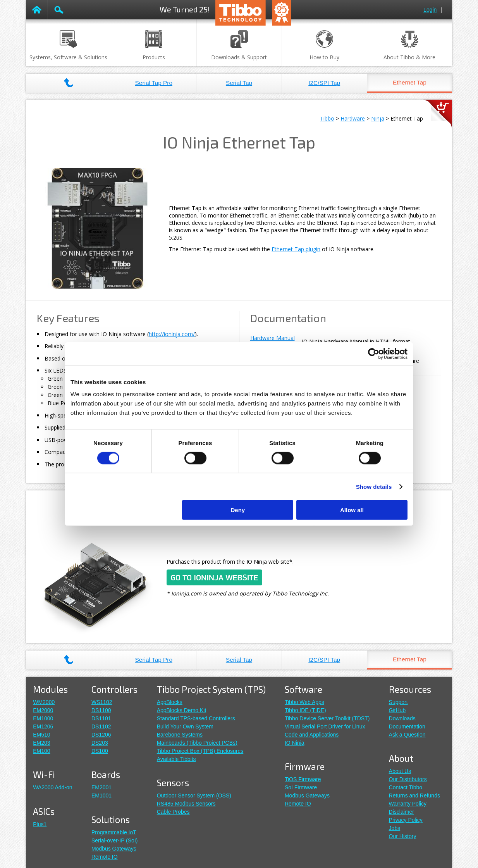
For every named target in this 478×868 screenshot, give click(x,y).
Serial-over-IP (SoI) (115, 840)
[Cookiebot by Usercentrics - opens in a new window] (374, 354)
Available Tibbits (176, 759)
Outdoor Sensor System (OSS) (194, 796)
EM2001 (101, 787)
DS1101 (101, 718)
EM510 (41, 735)
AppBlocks (170, 702)
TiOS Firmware (303, 779)
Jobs (395, 828)
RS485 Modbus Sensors (186, 804)
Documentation (407, 726)
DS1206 (101, 735)
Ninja (378, 118)
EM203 (41, 743)
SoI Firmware (301, 787)
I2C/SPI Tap (324, 83)
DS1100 (101, 710)
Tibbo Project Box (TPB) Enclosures (200, 751)
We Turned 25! (185, 9)
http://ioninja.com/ (172, 334)
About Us (400, 771)
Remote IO (105, 857)
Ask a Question (407, 735)
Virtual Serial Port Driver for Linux (325, 726)
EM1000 (43, 718)
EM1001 (101, 796)
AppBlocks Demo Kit (182, 710)
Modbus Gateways (114, 849)
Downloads (402, 718)
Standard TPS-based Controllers (196, 718)
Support (398, 702)
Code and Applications (312, 735)
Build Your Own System (185, 726)
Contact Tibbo (406, 787)
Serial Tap (239, 83)
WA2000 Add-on (52, 787)
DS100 (100, 751)
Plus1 (40, 824)
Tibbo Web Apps (304, 702)
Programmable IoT (114, 832)
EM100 (41, 751)
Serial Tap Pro (154, 83)
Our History (403, 836)
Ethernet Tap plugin (296, 249)
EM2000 (43, 710)
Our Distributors (408, 779)
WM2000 (44, 702)
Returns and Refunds (414, 796)
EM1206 (43, 726)
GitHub (397, 710)
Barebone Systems (180, 735)
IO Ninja (295, 743)
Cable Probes (173, 812)
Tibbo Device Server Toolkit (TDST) (327, 718)
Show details (374, 486)
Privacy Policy (406, 820)
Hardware (353, 118)
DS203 (100, 743)
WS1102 (102, 702)
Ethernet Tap (410, 82)
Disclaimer (401, 812)
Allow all (352, 510)
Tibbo (327, 118)
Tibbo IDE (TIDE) (305, 710)
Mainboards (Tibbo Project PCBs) (197, 743)
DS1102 (101, 726)
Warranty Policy (408, 804)
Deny (238, 510)
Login (430, 10)
